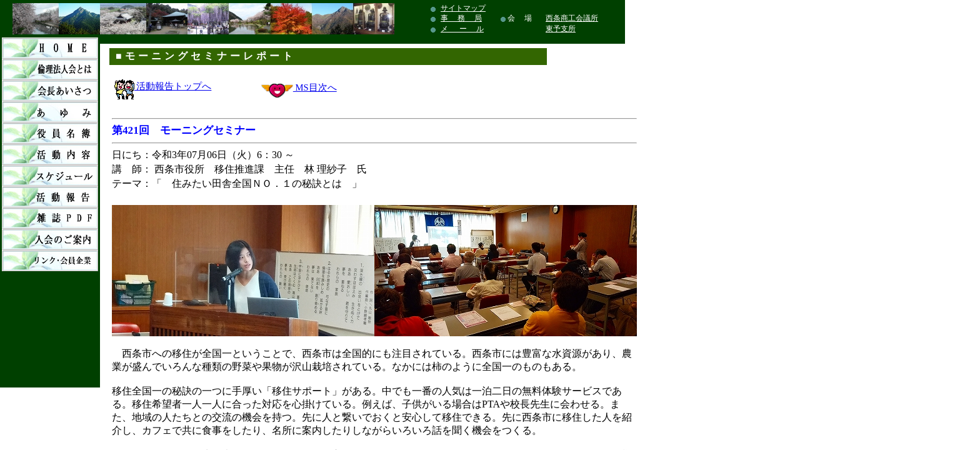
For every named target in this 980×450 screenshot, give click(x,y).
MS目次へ (315, 87)
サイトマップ (463, 8)
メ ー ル (462, 29)
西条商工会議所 (572, 18)
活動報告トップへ (163, 86)
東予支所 (561, 29)
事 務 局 (461, 18)
